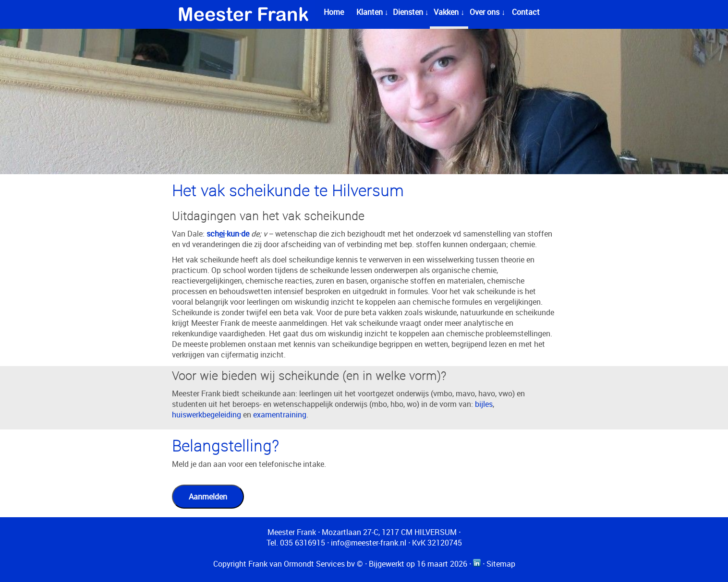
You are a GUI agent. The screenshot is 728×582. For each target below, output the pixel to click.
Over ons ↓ (487, 12)
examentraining (280, 415)
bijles (484, 404)
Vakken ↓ (449, 12)
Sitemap (501, 564)
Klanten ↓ (372, 12)
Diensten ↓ (411, 12)
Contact (526, 12)
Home (334, 12)
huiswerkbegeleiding (206, 415)
